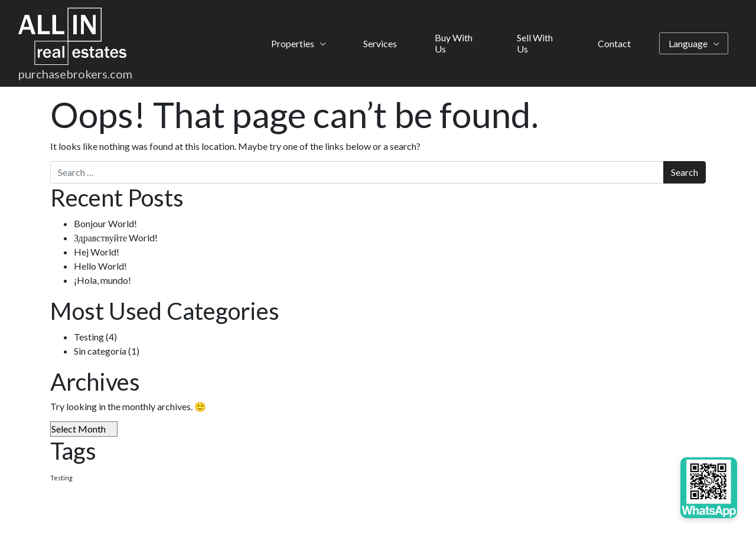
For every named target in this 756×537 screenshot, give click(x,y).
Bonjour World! (105, 223)
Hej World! (97, 252)
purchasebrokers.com (75, 76)
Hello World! (100, 266)
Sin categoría (100, 351)
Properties (293, 45)
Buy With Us (454, 45)
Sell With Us (535, 45)
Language (688, 45)
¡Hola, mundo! (102, 280)
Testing (89, 337)
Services (380, 45)
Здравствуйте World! (116, 238)
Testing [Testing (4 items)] (61, 478)
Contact (614, 45)
